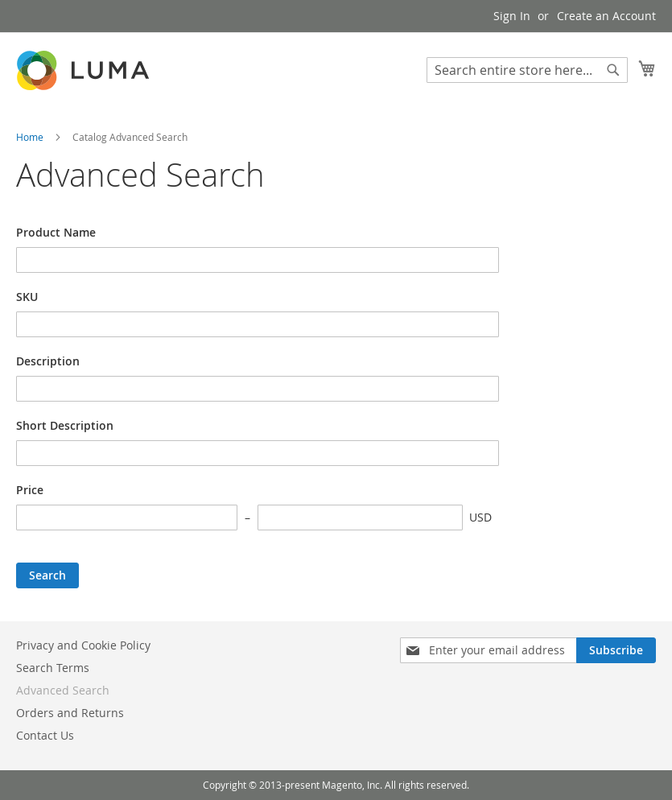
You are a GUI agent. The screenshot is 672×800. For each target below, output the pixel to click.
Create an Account (606, 16)
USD (480, 517)
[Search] (613, 70)
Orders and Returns (70, 713)
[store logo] (85, 70)
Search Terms (53, 668)
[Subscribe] (616, 650)
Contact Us (45, 735)
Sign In (512, 16)
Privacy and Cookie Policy (83, 645)
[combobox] (527, 70)
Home (31, 137)
